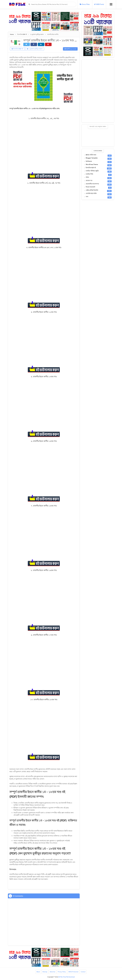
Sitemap (45, 972)
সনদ (87, 197)
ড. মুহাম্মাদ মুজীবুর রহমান (35, 49)
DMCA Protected (73, 972)
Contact (83, 972)
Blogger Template (92, 158)
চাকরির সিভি (89, 174)
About (38, 972)
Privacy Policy (62, 972)
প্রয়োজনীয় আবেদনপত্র (92, 184)
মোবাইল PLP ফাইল (91, 194)
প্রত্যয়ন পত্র (89, 181)
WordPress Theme (92, 165)
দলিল (87, 177)
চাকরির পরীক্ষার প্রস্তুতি (92, 171)
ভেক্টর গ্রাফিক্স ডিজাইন (92, 190)
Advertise (53, 972)
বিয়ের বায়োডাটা (90, 187)
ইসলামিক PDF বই (17, 49)
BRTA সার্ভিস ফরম (91, 155)
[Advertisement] (98, 91)
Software (89, 161)
